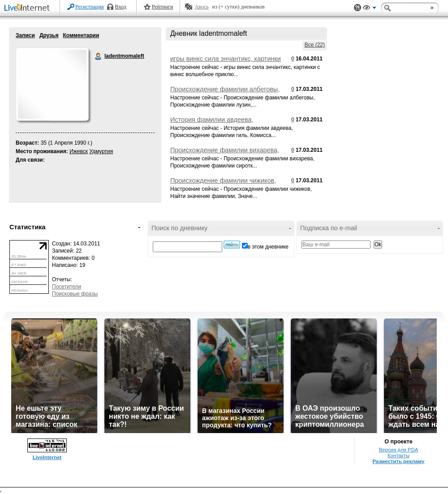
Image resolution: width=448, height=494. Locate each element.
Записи (25, 35)
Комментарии (81, 35)
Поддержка (358, 8)
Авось (201, 7)
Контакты (398, 455)
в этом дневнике (268, 247)
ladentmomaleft (99, 56)
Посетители (67, 287)
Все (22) (315, 45)
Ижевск (79, 151)
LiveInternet (29, 8)
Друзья (49, 35)
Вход (121, 7)
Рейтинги (163, 7)
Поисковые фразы (75, 294)
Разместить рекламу (399, 461)
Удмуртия (101, 151)
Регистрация (90, 7)
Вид (370, 9)
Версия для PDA (399, 450)
